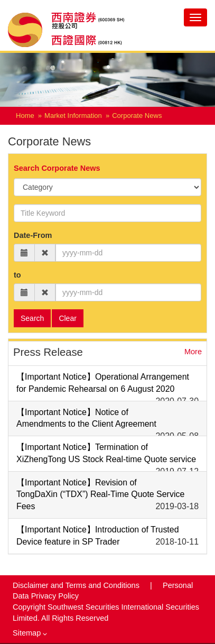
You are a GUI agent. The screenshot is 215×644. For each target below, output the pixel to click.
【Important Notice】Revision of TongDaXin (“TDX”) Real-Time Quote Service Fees (100, 495)
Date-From (33, 235)
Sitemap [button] (30, 633)
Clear (67, 318)
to (17, 275)
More (193, 352)
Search (32, 318)
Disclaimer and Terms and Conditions (77, 585)
